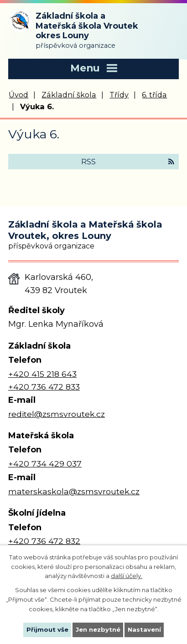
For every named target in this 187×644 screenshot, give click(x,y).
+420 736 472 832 (44, 541)
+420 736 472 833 (44, 387)
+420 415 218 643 (42, 374)
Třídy (119, 95)
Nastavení (144, 629)
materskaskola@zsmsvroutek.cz (74, 491)
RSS (128, 162)
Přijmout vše (47, 629)
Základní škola (69, 95)
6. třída (154, 95)
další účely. (127, 576)
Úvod (18, 95)
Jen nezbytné (98, 629)
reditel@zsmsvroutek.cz (57, 414)
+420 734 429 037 (45, 464)
